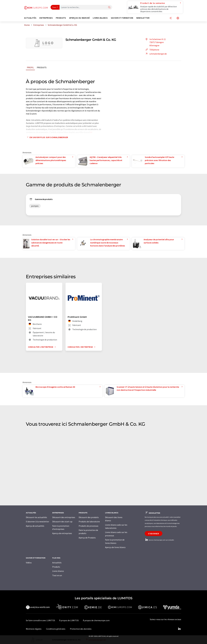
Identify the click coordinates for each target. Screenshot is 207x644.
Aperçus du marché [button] (79, 18)
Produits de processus (89, 526)
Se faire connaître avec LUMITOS (40, 620)
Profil (30, 67)
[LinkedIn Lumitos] (179, 629)
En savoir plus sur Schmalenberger (47, 137)
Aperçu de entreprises (62, 533)
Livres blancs (58, 571)
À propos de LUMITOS (69, 620)
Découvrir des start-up (62, 522)
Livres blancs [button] (100, 18)
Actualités (57, 563)
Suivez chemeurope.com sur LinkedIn (159, 540)
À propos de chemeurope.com (96, 620)
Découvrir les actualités (36, 517)
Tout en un (57, 575)
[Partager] (171, 18)
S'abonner (154, 534)
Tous (54, 7)
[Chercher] (109, 7)
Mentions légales (34, 629)
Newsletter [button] (143, 18)
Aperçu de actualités (35, 526)
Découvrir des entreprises (64, 517)
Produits (42, 67)
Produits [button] (61, 18)
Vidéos (29, 563)
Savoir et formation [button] (122, 18)
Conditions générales (56, 629)
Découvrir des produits (89, 517)
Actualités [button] (30, 18)
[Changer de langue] (178, 18)
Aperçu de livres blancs (115, 547)
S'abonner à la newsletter (37, 522)
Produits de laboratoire (89, 522)
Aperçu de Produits (87, 538)
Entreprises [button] (46, 18)
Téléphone (152, 50)
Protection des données (81, 629)
